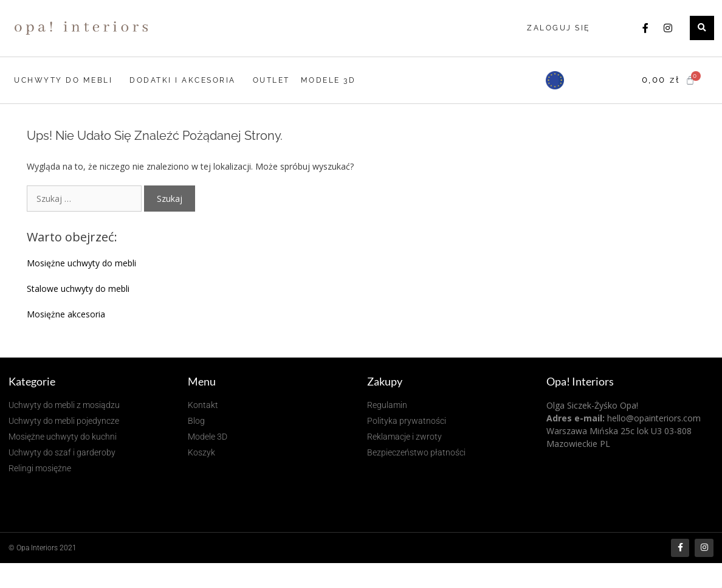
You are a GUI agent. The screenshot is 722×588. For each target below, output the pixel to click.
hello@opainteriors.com (654, 418)
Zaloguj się (559, 28)
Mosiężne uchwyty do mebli (81, 263)
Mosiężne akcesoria (66, 314)
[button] (702, 28)
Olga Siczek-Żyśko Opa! (592, 405)
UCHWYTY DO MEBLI (66, 80)
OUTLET (271, 80)
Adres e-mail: (576, 418)
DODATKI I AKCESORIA (186, 80)
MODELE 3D (328, 80)
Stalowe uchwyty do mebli (78, 289)
